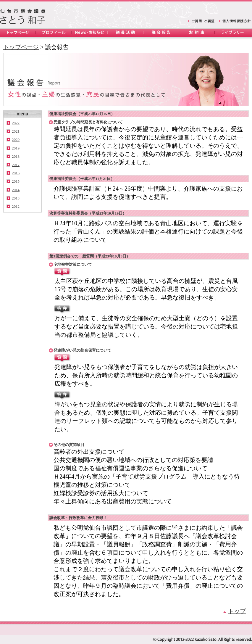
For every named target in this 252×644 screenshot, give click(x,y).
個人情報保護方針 (235, 22)
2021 (16, 131)
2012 (16, 206)
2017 (16, 165)
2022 (16, 123)
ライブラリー (233, 33)
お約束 (197, 33)
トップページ (18, 33)
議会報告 (161, 33)
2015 (16, 181)
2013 (16, 198)
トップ (234, 611)
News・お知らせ (89, 33)
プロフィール (54, 33)
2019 (16, 148)
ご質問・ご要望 (201, 22)
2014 (16, 190)
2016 (16, 173)
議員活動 (125, 33)
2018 (16, 156)
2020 (16, 140)
